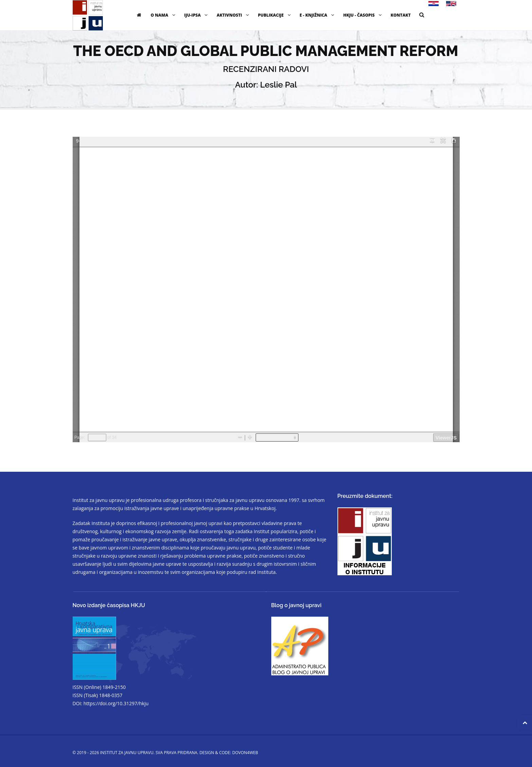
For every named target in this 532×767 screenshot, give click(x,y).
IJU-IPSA (197, 15)
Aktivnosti (233, 15)
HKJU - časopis (363, 15)
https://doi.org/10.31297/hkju (116, 703)
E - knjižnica (318, 15)
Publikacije (275, 15)
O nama (164, 15)
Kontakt (401, 15)
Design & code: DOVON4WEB (229, 753)
